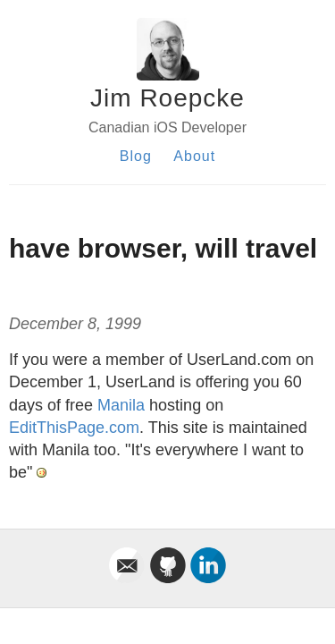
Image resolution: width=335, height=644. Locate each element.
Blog (136, 156)
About (194, 156)
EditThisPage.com (74, 428)
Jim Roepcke (167, 98)
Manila (121, 405)
